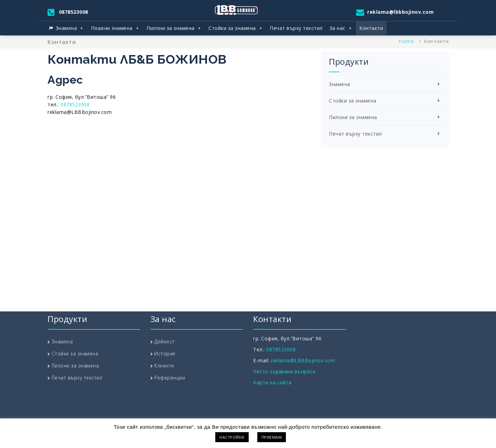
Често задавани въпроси (284, 371)
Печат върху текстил (296, 28)
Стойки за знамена (236, 28)
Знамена (70, 28)
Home (406, 41)
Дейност (165, 342)
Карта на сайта (272, 382)
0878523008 (74, 12)
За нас (341, 28)
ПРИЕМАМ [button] (272, 437)
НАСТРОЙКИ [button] (232, 437)
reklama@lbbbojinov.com (400, 12)
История (165, 354)
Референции (170, 378)
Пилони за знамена (174, 28)
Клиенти (164, 366)
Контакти (371, 28)
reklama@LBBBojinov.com (303, 360)
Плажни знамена (115, 28)
